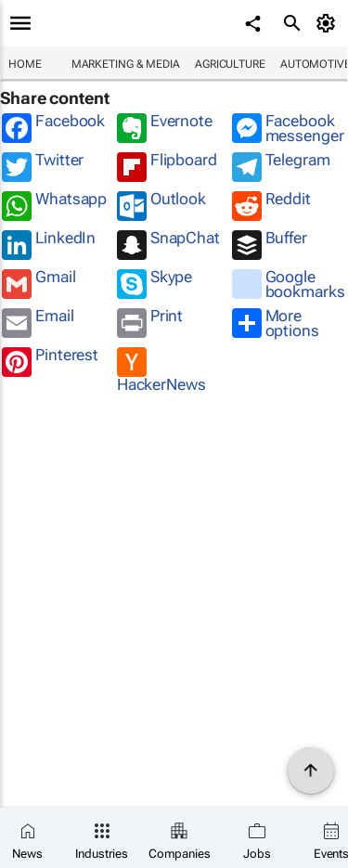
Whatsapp (54, 205)
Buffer (270, 244)
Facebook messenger (288, 128)
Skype (155, 283)
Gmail (39, 283)
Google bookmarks (289, 284)
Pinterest (50, 361)
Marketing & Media (126, 64)
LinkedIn (49, 244)
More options (276, 323)
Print (150, 322)
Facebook (53, 127)
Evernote (165, 127)
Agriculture (230, 64)
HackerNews (161, 370)
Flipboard (167, 166)
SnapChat (168, 244)
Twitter (43, 166)
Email (38, 322)
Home (25, 64)
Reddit (271, 205)
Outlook (161, 205)
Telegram (281, 166)
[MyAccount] (329, 23)
